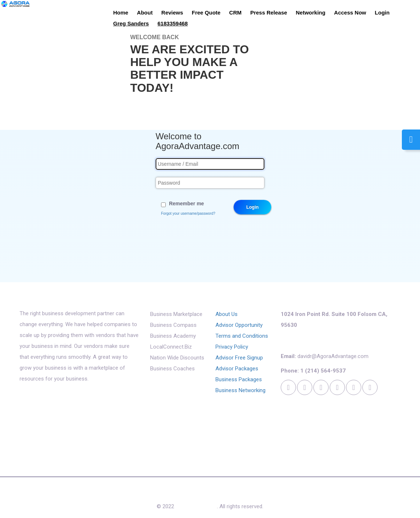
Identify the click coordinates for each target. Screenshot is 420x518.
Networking (311, 13)
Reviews (172, 13)
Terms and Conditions (242, 336)
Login (382, 13)
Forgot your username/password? (188, 213)
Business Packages (239, 379)
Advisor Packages (237, 369)
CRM (235, 13)
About (145, 13)
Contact (244, 494)
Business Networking (240, 390)
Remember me (187, 203)
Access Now (350, 13)
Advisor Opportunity (239, 325)
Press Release (269, 13)
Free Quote (206, 13)
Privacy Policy (232, 347)
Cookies (272, 494)
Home (121, 13)
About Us (227, 314)
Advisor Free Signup (239, 358)
